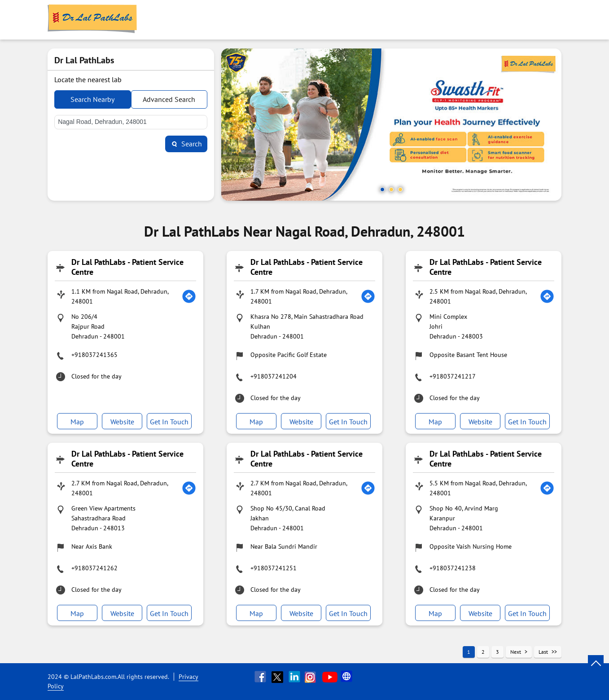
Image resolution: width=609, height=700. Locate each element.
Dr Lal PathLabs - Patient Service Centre (127, 267)
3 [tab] (400, 189)
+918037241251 (274, 568)
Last (543, 652)
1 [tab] (382, 189)
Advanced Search (169, 99)
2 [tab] (391, 189)
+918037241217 (453, 376)
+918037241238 (453, 568)
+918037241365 (94, 355)
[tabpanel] (391, 125)
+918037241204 (274, 376)
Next (516, 652)
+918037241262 (94, 568)
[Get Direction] (189, 296)
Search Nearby (92, 99)
